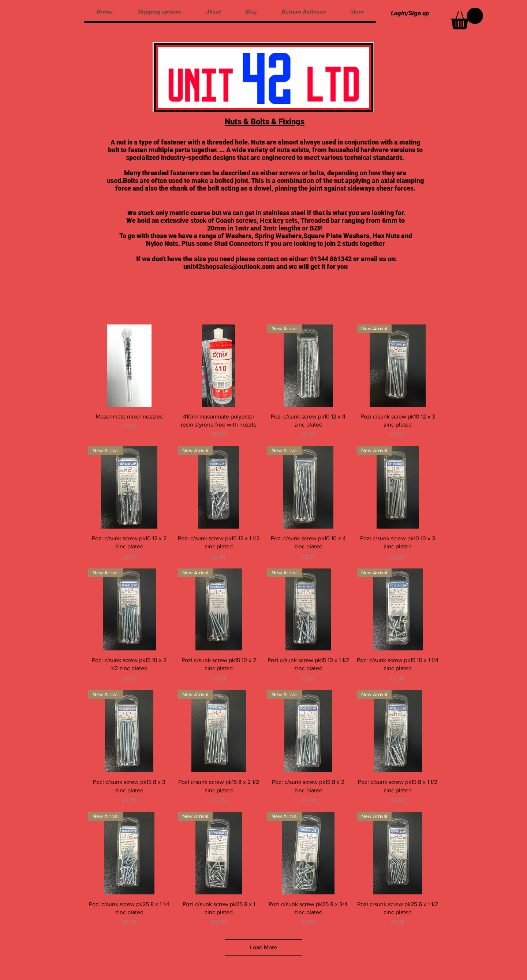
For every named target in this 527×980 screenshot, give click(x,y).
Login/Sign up (410, 13)
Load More (263, 947)
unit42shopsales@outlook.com (229, 266)
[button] (467, 18)
